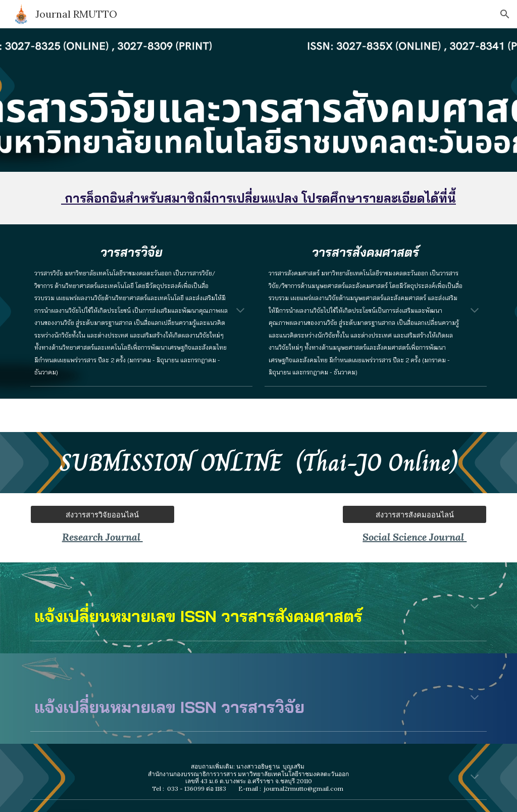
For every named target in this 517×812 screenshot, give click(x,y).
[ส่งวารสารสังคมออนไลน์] (415, 514)
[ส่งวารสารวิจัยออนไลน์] (102, 514)
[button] (505, 14)
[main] (259, 198)
